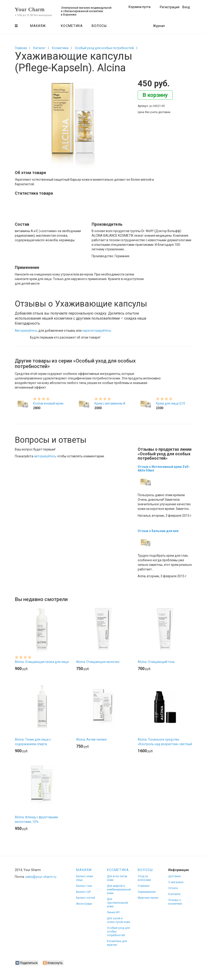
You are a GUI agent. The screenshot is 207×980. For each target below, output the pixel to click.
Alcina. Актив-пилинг (92, 739)
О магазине (176, 882)
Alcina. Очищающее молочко (98, 662)
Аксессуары (84, 904)
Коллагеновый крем (48, 403)
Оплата (173, 888)
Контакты (174, 894)
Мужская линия (148, 898)
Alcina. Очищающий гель (156, 662)
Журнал (159, 26)
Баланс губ (83, 892)
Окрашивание (147, 892)
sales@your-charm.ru (41, 877)
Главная (21, 48)
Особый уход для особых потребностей (104, 48)
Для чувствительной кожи (117, 903)
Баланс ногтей (86, 898)
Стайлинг (144, 886)
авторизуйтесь (45, 456)
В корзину (155, 95)
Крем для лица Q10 (171, 403)
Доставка (175, 876)
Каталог (39, 48)
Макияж (38, 26)
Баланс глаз (84, 886)
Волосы (99, 26)
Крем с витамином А (110, 403)
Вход (186, 7)
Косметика (72, 26)
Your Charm (30, 9)
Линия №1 (114, 912)
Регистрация (170, 7)
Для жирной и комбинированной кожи (119, 890)
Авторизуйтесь (26, 331)
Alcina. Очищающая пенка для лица (42, 662)
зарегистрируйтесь (97, 331)
